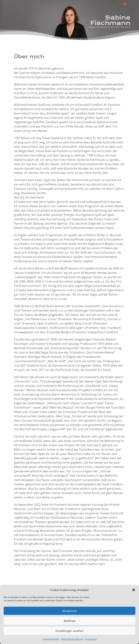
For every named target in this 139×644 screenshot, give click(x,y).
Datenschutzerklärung (72, 639)
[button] (134, 590)
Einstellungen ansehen (69, 631)
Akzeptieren (70, 611)
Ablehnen (70, 621)
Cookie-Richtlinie (51, 639)
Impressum (91, 639)
